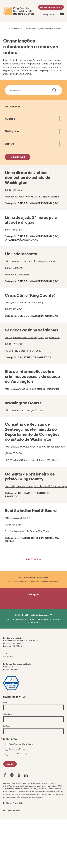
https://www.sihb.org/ (17, 518)
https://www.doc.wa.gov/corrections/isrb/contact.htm (35, 447)
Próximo (32, 559)
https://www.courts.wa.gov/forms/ (24, 410)
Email (6, 702)
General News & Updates (18, 749)
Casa (8, 28)
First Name (8, 714)
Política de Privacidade (13, 803)
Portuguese (47, 15)
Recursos (18, 28)
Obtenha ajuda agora (51, 7)
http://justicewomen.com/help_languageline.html (32, 337)
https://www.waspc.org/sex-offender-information (32, 389)
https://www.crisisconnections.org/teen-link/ (30, 261)
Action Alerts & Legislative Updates (21, 744)
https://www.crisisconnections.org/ (25, 303)
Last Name (7, 726)
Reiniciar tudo (17, 157)
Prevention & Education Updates (20, 754)
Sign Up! (10, 764)
